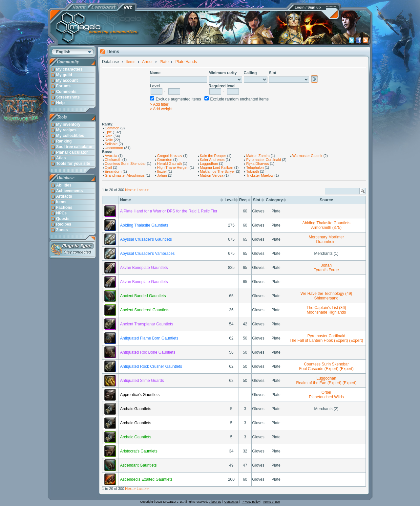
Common (112, 128)
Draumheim (326, 242)
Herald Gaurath (169, 164)
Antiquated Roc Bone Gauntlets (148, 352)
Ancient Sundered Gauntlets (145, 310)
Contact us (231, 502)
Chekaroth (113, 160)
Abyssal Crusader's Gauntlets (146, 239)
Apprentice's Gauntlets (140, 395)
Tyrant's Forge (326, 270)
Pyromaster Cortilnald (263, 160)
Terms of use (271, 502)
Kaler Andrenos (212, 160)
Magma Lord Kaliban (217, 167)
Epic (108, 132)
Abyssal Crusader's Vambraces (147, 253)
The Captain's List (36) (326, 308)
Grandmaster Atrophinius (125, 175)
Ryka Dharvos (257, 164)
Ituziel (162, 171)
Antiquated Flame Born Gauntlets (149, 338)
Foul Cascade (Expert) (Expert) (326, 369)
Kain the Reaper (213, 156)
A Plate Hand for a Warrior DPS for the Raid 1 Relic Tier (169, 211)
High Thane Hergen (173, 167)
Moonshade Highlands (326, 312)
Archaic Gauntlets (136, 409)
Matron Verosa (212, 175)
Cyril (108, 167)
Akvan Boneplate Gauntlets (144, 268)
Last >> (143, 190)
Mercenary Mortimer (326, 237)
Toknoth (252, 171)
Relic (109, 140)
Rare (109, 136)
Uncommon (114, 148)
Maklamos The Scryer (217, 171)
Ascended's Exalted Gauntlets (146, 479)
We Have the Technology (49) (326, 294)
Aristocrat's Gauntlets (139, 451)
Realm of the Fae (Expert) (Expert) (326, 383)
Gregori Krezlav (170, 156)
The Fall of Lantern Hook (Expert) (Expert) (326, 341)
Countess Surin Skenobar (125, 164)
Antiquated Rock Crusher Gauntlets (151, 366)
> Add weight (161, 109)
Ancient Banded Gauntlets (143, 296)
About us (215, 502)
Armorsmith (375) (326, 228)
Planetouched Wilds (326, 397)
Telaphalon (255, 167)
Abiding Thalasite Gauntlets (144, 225)
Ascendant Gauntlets (138, 465)
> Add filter (159, 104)
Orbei (326, 392)
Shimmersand (326, 298)
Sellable (111, 144)
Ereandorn (113, 171)
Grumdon (165, 160)
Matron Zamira (258, 156)
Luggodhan (209, 164)
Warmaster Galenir (307, 156)
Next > (130, 190)
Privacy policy (251, 502)
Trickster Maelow (260, 175)
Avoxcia (111, 156)
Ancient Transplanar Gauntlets (147, 324)
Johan (162, 175)
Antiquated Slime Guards (142, 381)
